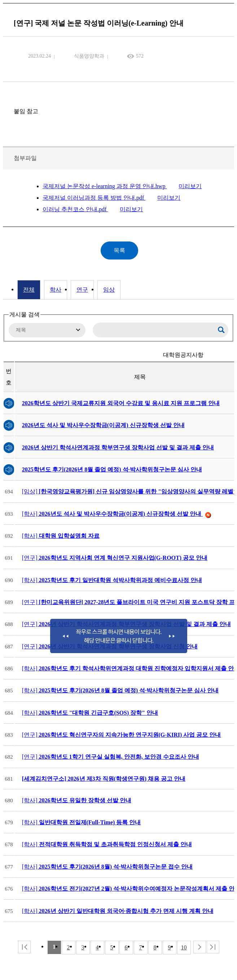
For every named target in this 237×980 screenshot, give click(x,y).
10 (184, 947)
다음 (200, 947)
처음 (24, 947)
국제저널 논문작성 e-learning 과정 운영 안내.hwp (105, 186)
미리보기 (190, 186)
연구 (82, 290)
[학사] (117, 514)
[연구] (115, 558)
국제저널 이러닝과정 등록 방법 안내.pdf (94, 198)
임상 (109, 290)
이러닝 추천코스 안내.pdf (75, 209)
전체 (29, 290)
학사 (56, 290)
